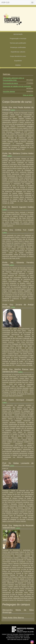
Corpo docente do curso (18, 56)
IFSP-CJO (5, 2)
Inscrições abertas (9, 91)
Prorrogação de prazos (10, 83)
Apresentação (18, 34)
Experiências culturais (18, 52)
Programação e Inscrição (18, 39)
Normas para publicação (18, 43)
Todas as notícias (28, 95)
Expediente (18, 61)
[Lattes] (13, 110)
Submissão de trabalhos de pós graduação (17, 86)
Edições (18, 65)
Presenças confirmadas (18, 47)
